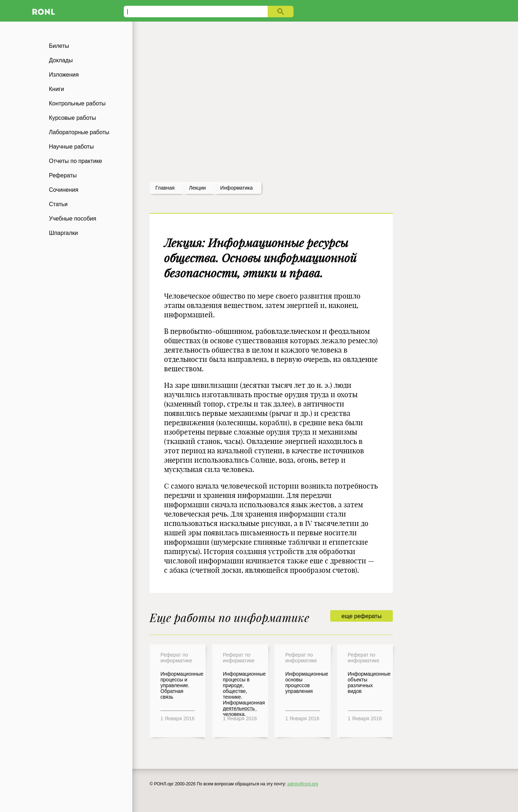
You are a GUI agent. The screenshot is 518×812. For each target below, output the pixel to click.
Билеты (59, 46)
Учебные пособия (72, 219)
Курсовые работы (72, 118)
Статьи (58, 204)
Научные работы (71, 147)
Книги (56, 89)
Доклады (61, 60)
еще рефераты (361, 616)
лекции (197, 188)
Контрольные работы (77, 103)
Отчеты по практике (76, 161)
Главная (165, 188)
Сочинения (64, 190)
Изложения (64, 75)
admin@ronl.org (303, 784)
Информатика (236, 188)
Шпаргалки (63, 233)
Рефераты (63, 175)
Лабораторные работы (79, 132)
